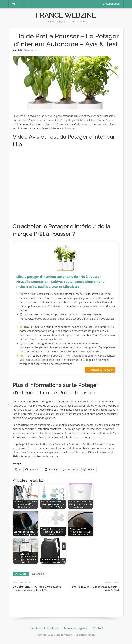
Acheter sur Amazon (102, 370)
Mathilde (17, 50)
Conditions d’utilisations (43, 628)
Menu (22, 4)
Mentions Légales (76, 628)
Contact (98, 628)
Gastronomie (38, 574)
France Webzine (66, 15)
